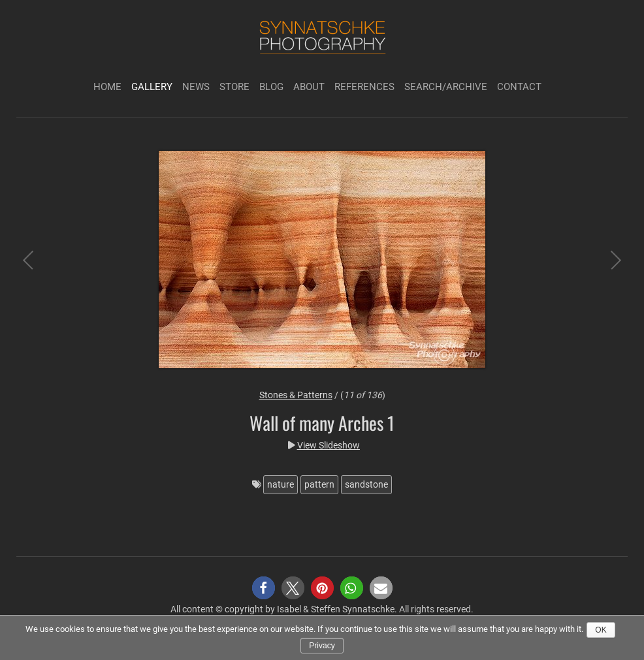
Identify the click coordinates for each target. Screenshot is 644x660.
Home (107, 87)
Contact (519, 87)
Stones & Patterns (296, 395)
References (364, 87)
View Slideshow (329, 445)
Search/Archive (446, 87)
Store (234, 87)
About (309, 87)
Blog (271, 87)
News (196, 87)
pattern (319, 484)
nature (281, 484)
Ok (601, 630)
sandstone (366, 484)
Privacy (322, 646)
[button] (264, 588)
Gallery (152, 87)
